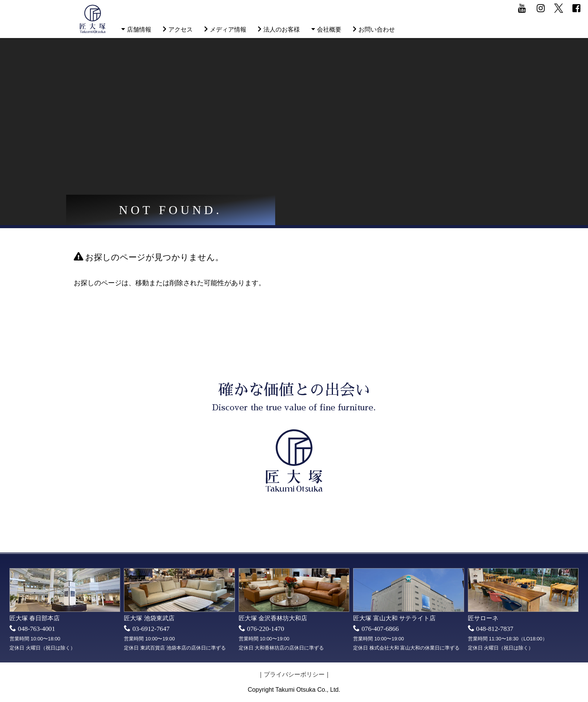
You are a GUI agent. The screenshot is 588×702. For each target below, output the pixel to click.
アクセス (181, 29)
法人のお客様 (282, 29)
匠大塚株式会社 (93, 19)
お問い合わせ (377, 29)
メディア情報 (228, 29)
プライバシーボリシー (294, 674)
